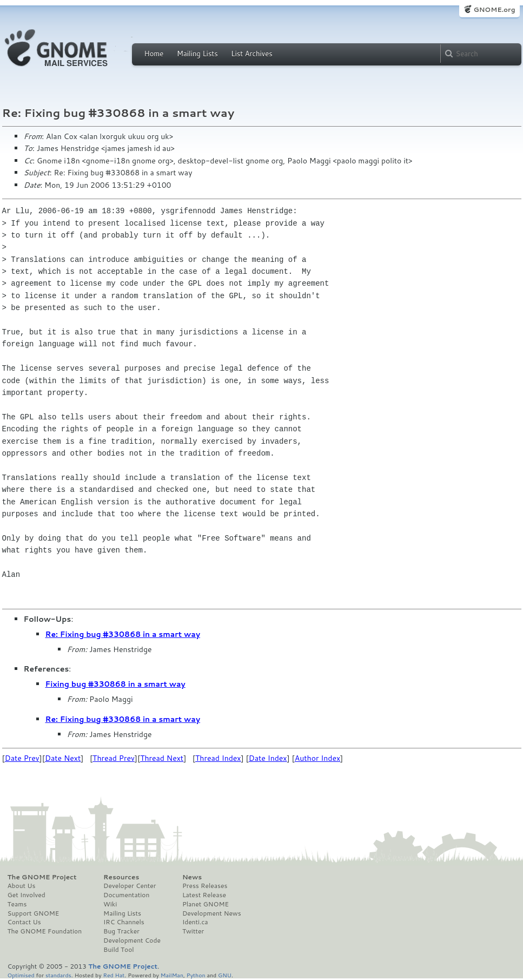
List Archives (251, 54)
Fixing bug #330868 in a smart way (115, 684)
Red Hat (114, 975)
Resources (121, 877)
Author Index (317, 758)
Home (154, 54)
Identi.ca (195, 922)
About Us (22, 886)
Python (196, 975)
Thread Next (162, 758)
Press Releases (205, 886)
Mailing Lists (197, 54)
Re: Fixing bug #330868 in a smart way (123, 634)
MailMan (172, 975)
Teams (17, 904)
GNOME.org (494, 9)
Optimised (21, 975)
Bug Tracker (121, 931)
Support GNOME (34, 913)
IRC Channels (124, 922)
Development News (212, 913)
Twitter (193, 931)
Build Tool (118, 950)
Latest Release (204, 895)
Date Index (268, 758)
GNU (225, 975)
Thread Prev (114, 758)
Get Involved (27, 895)
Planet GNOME (206, 904)
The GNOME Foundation (45, 931)
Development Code (132, 940)
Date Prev (22, 758)
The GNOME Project (42, 877)
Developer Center (130, 886)
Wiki (110, 904)
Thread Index (218, 758)
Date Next (63, 758)
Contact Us (24, 922)
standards (58, 975)
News (192, 877)
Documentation (126, 895)
